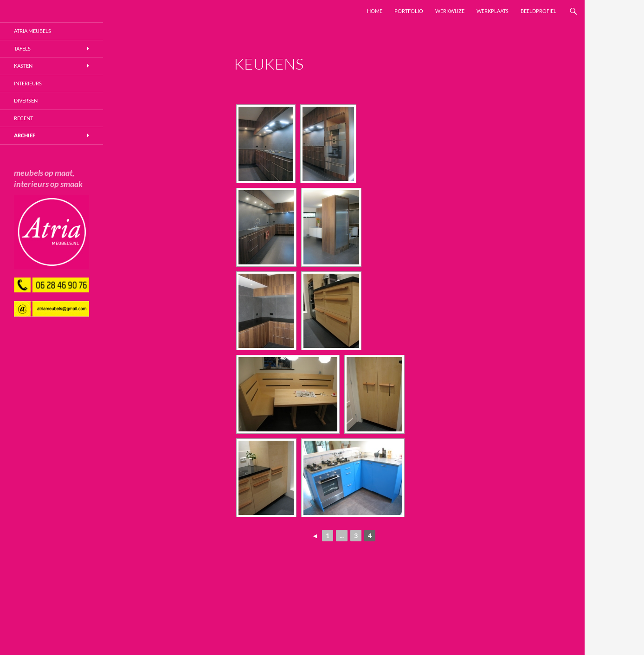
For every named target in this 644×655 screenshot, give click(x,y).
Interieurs (28, 83)
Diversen (26, 100)
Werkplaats (493, 11)
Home (375, 11)
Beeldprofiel (538, 11)
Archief (25, 135)
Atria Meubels (32, 31)
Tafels (22, 48)
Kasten (23, 66)
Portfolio (409, 11)
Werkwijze (450, 11)
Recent (23, 118)
